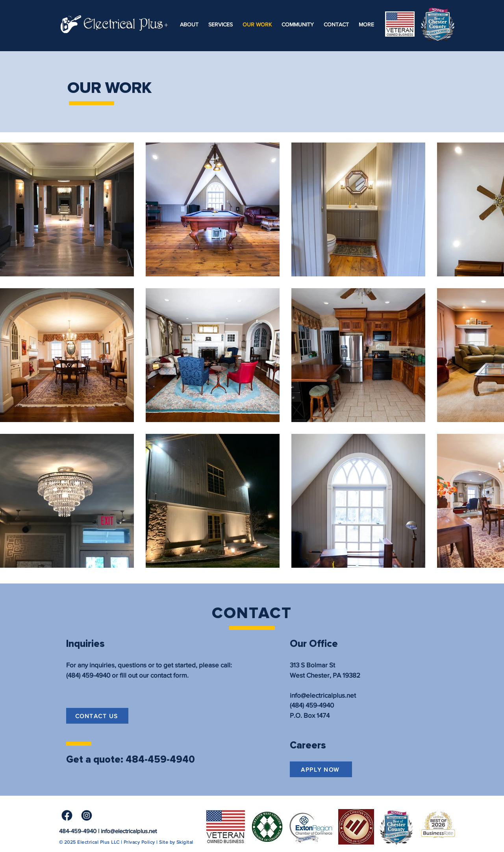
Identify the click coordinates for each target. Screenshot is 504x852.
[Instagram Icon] (87, 815)
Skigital (185, 842)
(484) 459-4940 (88, 675)
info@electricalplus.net (129, 831)
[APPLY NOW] (321, 769)
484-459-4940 (78, 831)
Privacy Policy (139, 842)
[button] (366, 24)
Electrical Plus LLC (98, 842)
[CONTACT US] (97, 716)
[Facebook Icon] (67, 815)
